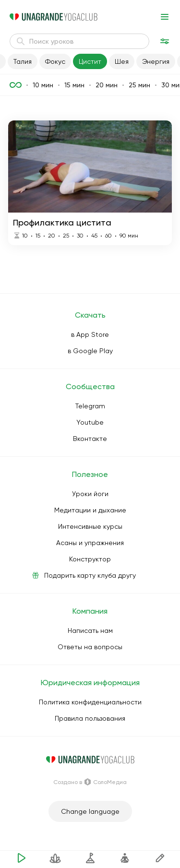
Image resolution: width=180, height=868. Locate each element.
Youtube (90, 422)
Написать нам (90, 630)
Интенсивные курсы (90, 526)
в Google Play (90, 351)
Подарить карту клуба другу (90, 575)
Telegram (90, 406)
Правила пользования (90, 718)
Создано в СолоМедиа (90, 782)
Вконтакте (90, 439)
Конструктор (90, 559)
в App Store (90, 334)
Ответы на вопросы (90, 647)
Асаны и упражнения (90, 543)
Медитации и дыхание (90, 510)
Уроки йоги (90, 494)
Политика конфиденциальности (90, 702)
